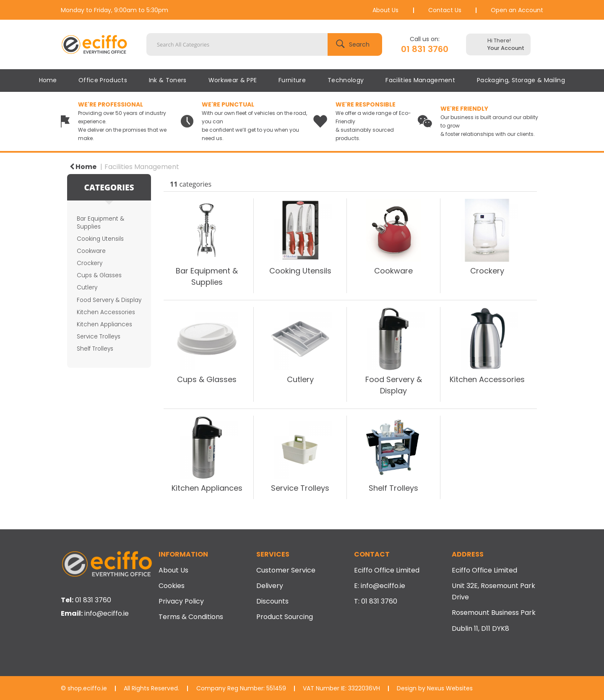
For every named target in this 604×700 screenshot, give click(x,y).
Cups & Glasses (99, 275)
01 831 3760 (425, 49)
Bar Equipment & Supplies (100, 223)
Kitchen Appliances (104, 324)
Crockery (90, 263)
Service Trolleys (99, 337)
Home (48, 80)
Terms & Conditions (191, 617)
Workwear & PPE (233, 80)
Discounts (272, 601)
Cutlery (87, 288)
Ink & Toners (168, 80)
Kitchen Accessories (106, 312)
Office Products (103, 80)
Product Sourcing (285, 617)
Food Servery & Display (109, 300)
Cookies (172, 586)
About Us (385, 10)
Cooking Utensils (100, 239)
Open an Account (517, 10)
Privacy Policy (181, 601)
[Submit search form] (355, 44)
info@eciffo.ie (107, 613)
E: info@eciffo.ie (380, 586)
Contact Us (445, 10)
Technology (346, 80)
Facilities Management (420, 80)
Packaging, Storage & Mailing (521, 80)
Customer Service (286, 570)
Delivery (270, 586)
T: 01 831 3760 (376, 601)
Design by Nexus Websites (435, 688)
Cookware (91, 251)
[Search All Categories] (264, 44)
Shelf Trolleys (95, 349)
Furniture (292, 80)
